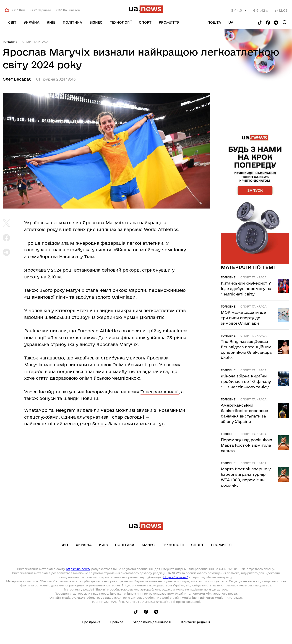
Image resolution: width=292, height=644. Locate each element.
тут (160, 424)
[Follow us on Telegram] (276, 23)
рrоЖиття (169, 22)
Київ (51, 22)
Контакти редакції (196, 622)
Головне (10, 42)
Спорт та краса (35, 42)
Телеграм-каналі (160, 392)
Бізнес (96, 22)
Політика (72, 22)
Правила (117, 622)
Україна (32, 22)
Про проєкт (91, 622)
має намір (55, 365)
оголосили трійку (141, 331)
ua (231, 22)
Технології (121, 22)
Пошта (214, 22)
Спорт (145, 22)
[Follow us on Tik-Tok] (260, 23)
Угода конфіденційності (152, 622)
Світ (12, 22)
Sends (99, 424)
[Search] (285, 22)
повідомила (55, 243)
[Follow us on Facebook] (268, 23)
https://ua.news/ (78, 569)
